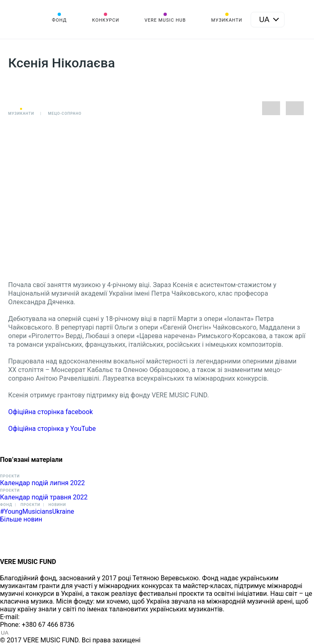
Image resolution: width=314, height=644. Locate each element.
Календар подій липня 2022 (42, 483)
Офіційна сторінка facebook (50, 412)
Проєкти (10, 476)
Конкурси (105, 20)
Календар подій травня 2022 (44, 497)
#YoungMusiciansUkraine (37, 511)
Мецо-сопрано (65, 114)
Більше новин (21, 519)
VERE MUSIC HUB (165, 20)
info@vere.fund (43, 617)
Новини (57, 505)
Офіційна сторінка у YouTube (52, 429)
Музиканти (227, 20)
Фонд (59, 20)
